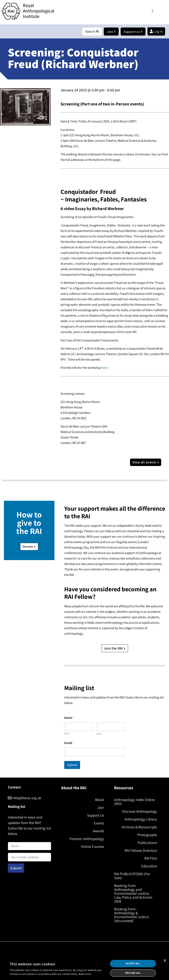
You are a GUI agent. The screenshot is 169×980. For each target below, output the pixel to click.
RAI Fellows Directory (141, 851)
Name (12, 840)
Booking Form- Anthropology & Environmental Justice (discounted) (131, 915)
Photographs (147, 835)
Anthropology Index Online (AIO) (135, 802)
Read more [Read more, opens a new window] (85, 974)
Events (99, 823)
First (67, 734)
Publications (147, 843)
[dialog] (84, 968)
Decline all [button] (133, 973)
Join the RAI (115, 648)
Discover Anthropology (140, 812)
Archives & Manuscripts (139, 827)
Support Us (96, 815)
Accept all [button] (133, 964)
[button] (153, 11)
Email (69, 743)
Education (149, 866)
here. (105, 368)
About (99, 800)
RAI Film (151, 858)
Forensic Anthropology (87, 839)
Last (99, 734)
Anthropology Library (141, 819)
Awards (98, 831)
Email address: (29, 856)
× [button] (165, 961)
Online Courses (92, 847)
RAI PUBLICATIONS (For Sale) (132, 876)
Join (101, 808)
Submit (72, 765)
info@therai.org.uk (24, 798)
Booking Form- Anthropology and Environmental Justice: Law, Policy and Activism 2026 (133, 894)
